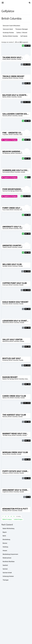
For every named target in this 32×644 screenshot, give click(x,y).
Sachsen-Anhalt (7, 573)
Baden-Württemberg (8, 529)
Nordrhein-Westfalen (9, 562)
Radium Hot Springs (8, 379)
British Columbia (11, 59)
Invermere (5, 285)
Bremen (5, 543)
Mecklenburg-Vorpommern (10, 554)
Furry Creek (6, 210)
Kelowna (5, 116)
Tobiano (5, 247)
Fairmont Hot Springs (9, 191)
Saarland (5, 565)
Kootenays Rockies (8, 33)
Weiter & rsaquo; (7, 519)
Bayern (5, 532)
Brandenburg (6, 539)
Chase (4, 59)
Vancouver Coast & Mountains (11, 26)
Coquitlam (5, 135)
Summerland (6, 172)
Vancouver (5, 228)
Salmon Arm (6, 398)
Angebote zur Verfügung (9, 140)
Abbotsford (6, 323)
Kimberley (5, 78)
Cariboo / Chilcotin (22, 33)
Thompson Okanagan (22, 29)
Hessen (5, 551)
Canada (19, 59)
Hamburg (5, 547)
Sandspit (5, 266)
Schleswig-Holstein (8, 576)
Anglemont (6, 492)
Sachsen (5, 569)
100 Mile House (7, 435)
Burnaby (5, 511)
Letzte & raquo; (18, 519)
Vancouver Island (8, 29)
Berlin (4, 536)
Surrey (4, 454)
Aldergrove (6, 473)
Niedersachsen (7, 558)
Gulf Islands (24, 36)
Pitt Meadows (6, 153)
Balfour (5, 97)
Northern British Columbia (10, 36)
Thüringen (6, 580)
